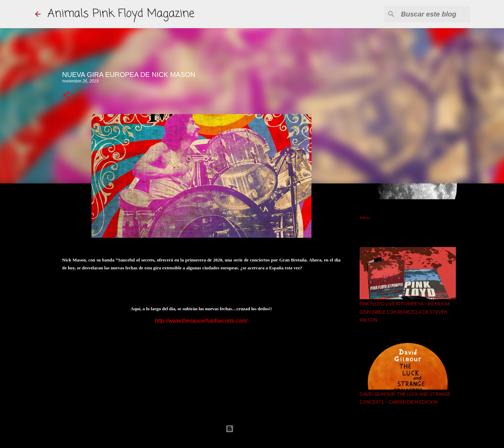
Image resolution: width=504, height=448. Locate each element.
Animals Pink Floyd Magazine (121, 14)
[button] (66, 96)
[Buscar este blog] (434, 14)
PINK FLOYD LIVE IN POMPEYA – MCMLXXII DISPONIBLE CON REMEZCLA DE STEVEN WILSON (405, 312)
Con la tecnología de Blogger (252, 429)
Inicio (365, 217)
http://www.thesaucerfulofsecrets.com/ (201, 321)
